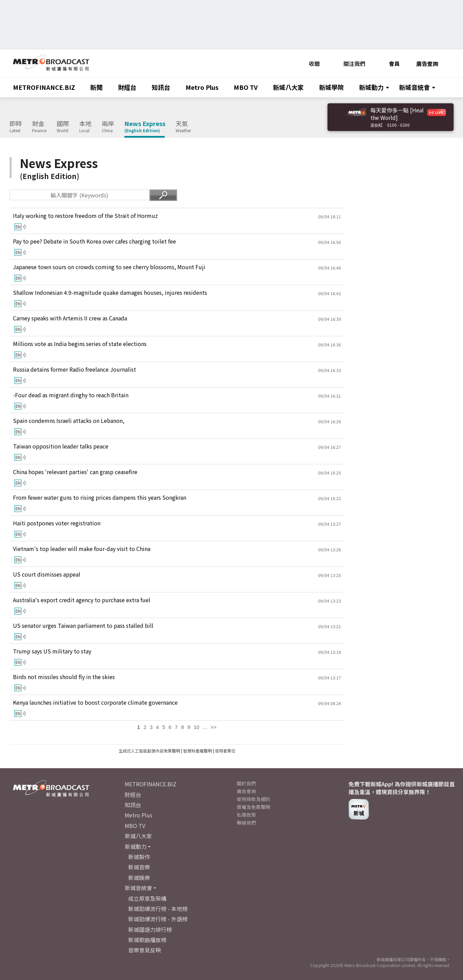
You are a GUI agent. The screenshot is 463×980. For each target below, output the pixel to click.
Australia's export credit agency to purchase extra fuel (82, 600)
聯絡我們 (246, 823)
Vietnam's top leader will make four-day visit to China (82, 549)
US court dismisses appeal (47, 574)
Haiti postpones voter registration (57, 523)
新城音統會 (414, 87)
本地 (85, 127)
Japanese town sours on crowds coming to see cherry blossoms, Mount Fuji (109, 267)
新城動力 (371, 87)
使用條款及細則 (254, 799)
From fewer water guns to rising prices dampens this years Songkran (100, 498)
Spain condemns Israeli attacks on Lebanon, (69, 421)
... (205, 727)
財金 (39, 127)
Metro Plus (202, 87)
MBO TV (246, 87)
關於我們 (246, 783)
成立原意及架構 (147, 898)
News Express (145, 127)
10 (197, 727)
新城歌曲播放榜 (147, 940)
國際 (63, 127)
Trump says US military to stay (52, 651)
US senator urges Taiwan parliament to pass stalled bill (83, 626)
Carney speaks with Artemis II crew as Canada (70, 318)
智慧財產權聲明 (198, 751)
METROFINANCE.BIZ (44, 87)
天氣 (183, 127)
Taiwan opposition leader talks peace (61, 446)
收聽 (311, 64)
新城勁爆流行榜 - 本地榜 (158, 909)
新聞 (96, 87)
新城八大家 (288, 87)
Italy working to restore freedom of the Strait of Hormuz (85, 216)
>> (214, 727)
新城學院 (331, 87)
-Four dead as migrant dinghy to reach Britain (71, 395)
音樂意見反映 (145, 950)
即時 (16, 127)
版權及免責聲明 (254, 807)
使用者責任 (225, 751)
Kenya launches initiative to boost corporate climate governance (95, 702)
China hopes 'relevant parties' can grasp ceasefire (75, 472)
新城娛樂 (139, 878)
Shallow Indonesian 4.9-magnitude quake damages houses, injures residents (110, 293)
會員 (391, 64)
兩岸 (108, 127)
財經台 (127, 87)
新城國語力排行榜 (150, 929)
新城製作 (139, 857)
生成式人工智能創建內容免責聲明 (149, 751)
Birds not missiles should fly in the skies (64, 677)
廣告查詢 (427, 64)
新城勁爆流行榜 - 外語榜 (158, 919)
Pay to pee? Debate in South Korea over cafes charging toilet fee (94, 241)
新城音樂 (139, 867)
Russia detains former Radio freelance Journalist (74, 369)
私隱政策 (246, 815)
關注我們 (351, 64)
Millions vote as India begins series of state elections (80, 344)
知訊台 (161, 87)
